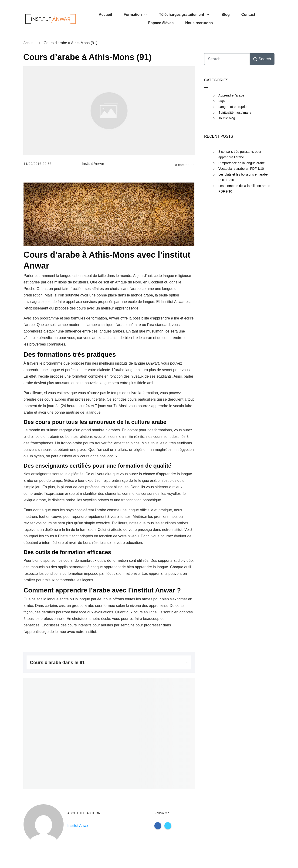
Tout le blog (227, 118)
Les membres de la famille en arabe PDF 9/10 (244, 189)
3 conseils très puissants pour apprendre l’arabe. (240, 155)
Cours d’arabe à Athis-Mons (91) (87, 57)
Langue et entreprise (233, 107)
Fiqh (222, 101)
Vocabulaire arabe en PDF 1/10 (241, 169)
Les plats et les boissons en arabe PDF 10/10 (243, 177)
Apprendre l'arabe (231, 95)
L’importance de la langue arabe (242, 163)
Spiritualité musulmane (235, 113)
